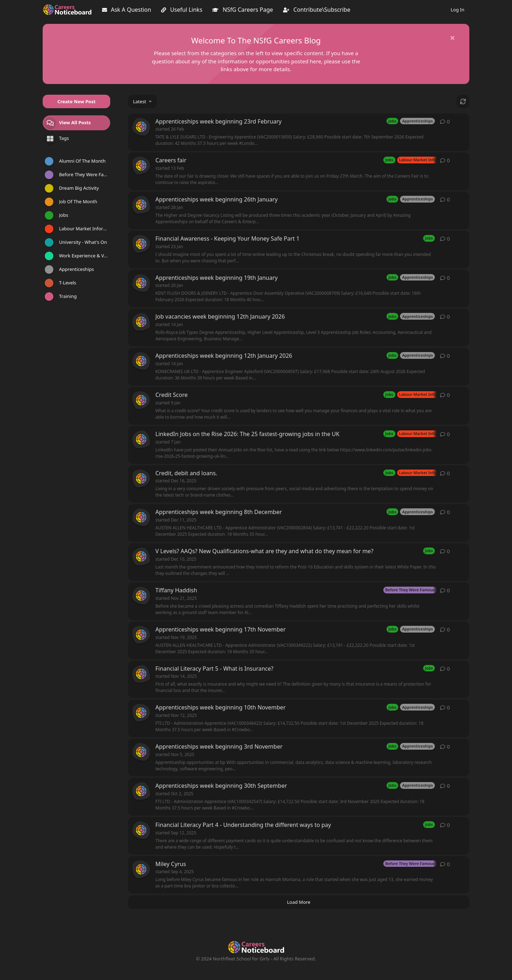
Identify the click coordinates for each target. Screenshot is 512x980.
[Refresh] (463, 101)
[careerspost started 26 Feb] (141, 127)
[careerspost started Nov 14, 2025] (141, 674)
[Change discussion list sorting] (142, 101)
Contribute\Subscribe (317, 10)
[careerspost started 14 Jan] (141, 322)
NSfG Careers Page (243, 10)
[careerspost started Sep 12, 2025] (141, 830)
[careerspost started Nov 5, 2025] (141, 752)
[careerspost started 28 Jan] (141, 205)
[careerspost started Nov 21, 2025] (141, 596)
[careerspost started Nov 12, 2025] (141, 713)
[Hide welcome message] (452, 38)
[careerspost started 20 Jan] (141, 283)
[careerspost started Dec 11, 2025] (141, 517)
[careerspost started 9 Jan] (141, 400)
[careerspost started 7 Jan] (141, 439)
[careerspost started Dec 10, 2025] (141, 556)
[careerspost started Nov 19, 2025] (141, 635)
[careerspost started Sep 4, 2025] (141, 869)
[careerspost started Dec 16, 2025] (141, 478)
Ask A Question (127, 10)
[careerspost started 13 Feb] (141, 166)
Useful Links (182, 10)
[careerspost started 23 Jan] (141, 244)
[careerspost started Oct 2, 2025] (141, 791)
